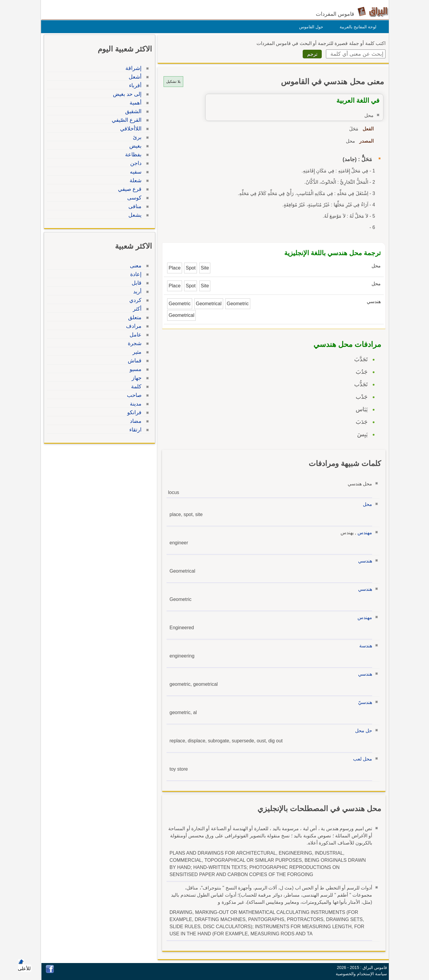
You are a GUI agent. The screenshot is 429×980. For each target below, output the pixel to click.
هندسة (364, 646)
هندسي (364, 561)
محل (366, 504)
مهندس (363, 533)
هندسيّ (364, 702)
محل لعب (361, 759)
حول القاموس (310, 27)
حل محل (362, 731)
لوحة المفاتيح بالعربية (356, 27)
